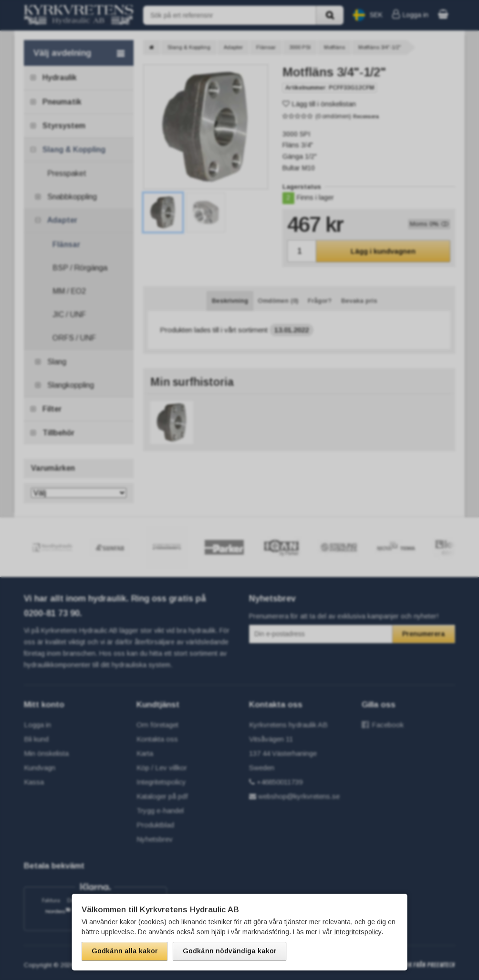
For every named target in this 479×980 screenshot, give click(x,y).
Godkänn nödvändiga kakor (230, 951)
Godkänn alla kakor (125, 951)
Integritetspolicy (358, 932)
